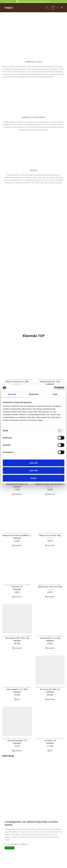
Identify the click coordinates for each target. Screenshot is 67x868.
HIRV (4, 739)
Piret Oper (15, 844)
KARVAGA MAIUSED (10, 739)
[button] (47, 8)
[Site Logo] (9, 8)
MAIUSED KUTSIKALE (19, 585)
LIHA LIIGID (5, 585)
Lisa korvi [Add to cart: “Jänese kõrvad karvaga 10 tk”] (18, 494)
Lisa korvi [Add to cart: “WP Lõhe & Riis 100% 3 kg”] (51, 699)
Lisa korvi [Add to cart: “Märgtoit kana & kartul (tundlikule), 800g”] (18, 545)
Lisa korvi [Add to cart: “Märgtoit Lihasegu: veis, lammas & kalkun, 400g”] (51, 494)
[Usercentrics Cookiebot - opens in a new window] (54, 388)
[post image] (33, 790)
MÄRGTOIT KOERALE (10, 379)
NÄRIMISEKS (28, 585)
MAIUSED (11, 585)
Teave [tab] (55, 394)
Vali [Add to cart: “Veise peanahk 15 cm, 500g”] (18, 699)
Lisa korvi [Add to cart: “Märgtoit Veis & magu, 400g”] (51, 545)
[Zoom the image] (33, 28)
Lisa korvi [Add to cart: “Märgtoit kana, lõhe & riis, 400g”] (51, 597)
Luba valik (33, 470)
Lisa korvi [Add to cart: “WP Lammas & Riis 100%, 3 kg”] (18, 648)
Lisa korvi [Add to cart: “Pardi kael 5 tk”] (18, 597)
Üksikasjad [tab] (33, 394)
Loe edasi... (10, 848)
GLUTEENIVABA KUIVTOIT (9, 636)
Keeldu (33, 478)
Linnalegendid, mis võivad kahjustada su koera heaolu (31, 823)
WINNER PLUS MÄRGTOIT (22, 379)
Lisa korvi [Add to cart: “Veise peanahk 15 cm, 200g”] (51, 648)
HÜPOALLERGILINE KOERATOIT (24, 636)
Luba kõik (33, 463)
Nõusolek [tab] (12, 394)
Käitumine (24, 844)
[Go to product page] (17, 362)
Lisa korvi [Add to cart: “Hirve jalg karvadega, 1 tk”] (18, 751)
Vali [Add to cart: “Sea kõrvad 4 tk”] (51, 751)
